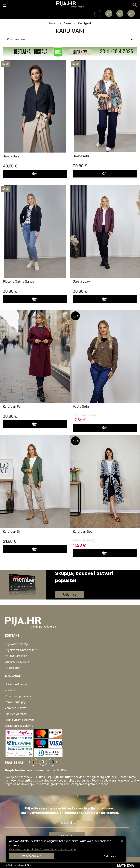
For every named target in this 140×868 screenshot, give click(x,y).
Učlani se (70, 594)
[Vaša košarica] (131, 13)
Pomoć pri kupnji (15, 702)
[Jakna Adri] (105, 174)
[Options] (111, 856)
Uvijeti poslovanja (16, 685)
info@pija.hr (12, 668)
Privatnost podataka (18, 696)
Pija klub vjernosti (16, 714)
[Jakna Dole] (35, 174)
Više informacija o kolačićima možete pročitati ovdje (42, 849)
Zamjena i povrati (16, 708)
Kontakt (10, 690)
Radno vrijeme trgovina (20, 720)
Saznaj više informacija (70, 586)
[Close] (32, 856)
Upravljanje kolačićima (19, 726)
